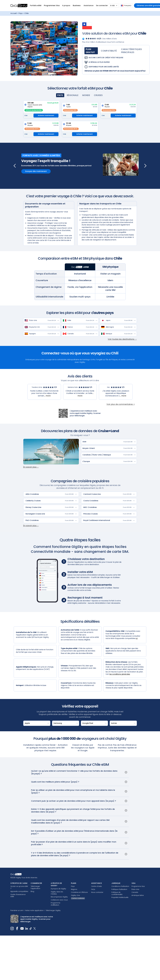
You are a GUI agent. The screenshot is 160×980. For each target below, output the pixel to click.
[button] (36, 6)
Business (77, 5)
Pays (20, 13)
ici (137, 638)
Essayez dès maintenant (36, 171)
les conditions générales (120, 674)
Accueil (14, 13)
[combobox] (126, 6)
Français (126, 5)
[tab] (91, 51)
